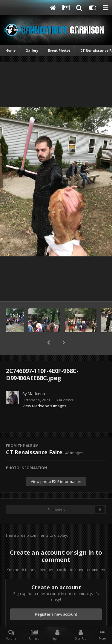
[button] (49, 342)
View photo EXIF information (56, 481)
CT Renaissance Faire (34, 452)
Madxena (36, 394)
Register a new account (56, 614)
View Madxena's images (44, 406)
